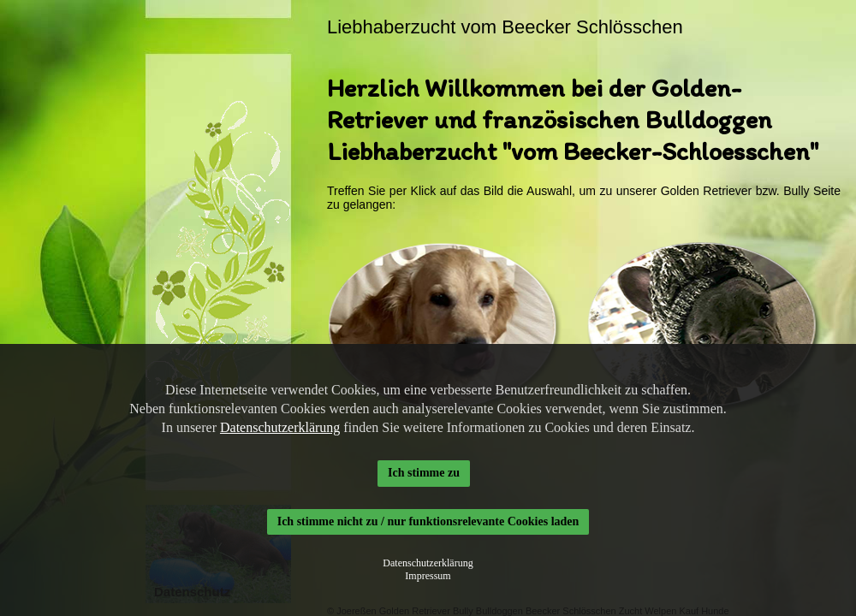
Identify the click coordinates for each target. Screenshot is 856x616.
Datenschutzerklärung (280, 427)
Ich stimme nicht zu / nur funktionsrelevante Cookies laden (428, 521)
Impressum (428, 576)
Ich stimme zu (424, 473)
